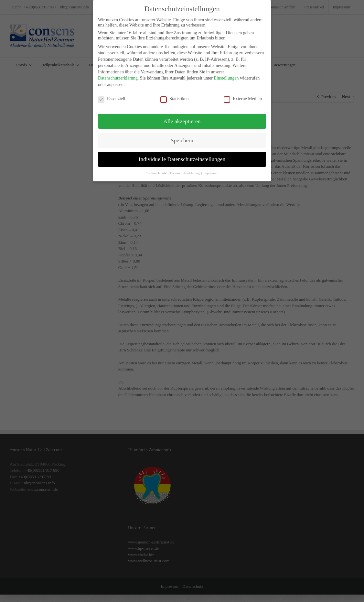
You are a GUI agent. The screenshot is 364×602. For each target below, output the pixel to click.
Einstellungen (226, 75)
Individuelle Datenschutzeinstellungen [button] (182, 156)
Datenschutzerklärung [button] (185, 170)
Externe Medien (243, 95)
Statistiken (174, 95)
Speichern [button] (182, 136)
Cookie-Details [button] (156, 170)
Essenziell (112, 95)
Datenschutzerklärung (118, 75)
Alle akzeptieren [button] (182, 117)
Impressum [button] (211, 170)
